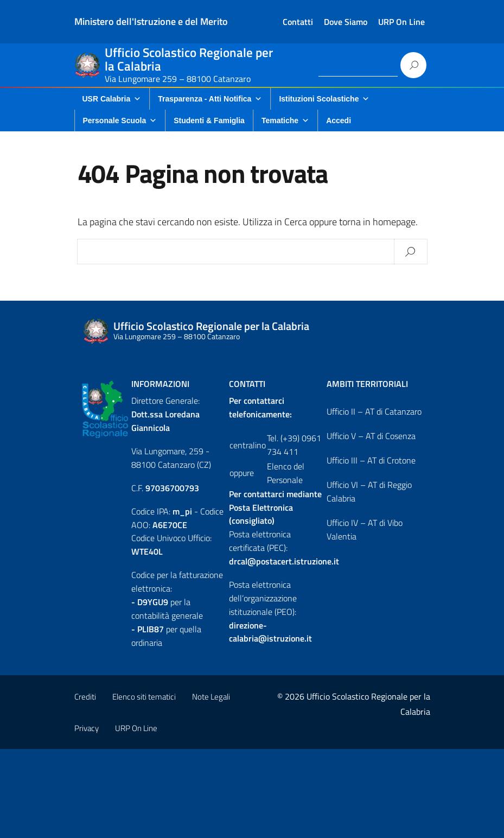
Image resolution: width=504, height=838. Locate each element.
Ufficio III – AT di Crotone (371, 460)
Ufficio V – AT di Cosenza (371, 436)
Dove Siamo (346, 22)
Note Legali (211, 697)
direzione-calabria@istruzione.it (270, 632)
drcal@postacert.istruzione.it (284, 561)
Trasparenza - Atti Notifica (210, 99)
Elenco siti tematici (144, 697)
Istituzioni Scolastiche (324, 99)
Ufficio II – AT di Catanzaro (374, 411)
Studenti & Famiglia (209, 120)
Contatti (298, 22)
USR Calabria (112, 99)
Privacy (87, 728)
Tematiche (285, 120)
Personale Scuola (120, 120)
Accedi (339, 120)
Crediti (85, 697)
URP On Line (401, 22)
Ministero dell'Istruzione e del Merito (151, 21)
